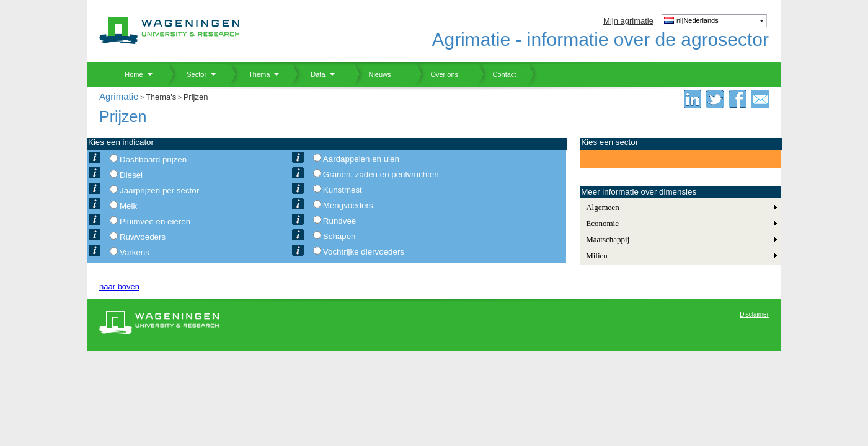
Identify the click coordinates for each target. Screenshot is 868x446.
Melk (128, 206)
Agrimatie (119, 96)
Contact (497, 74)
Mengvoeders (348, 205)
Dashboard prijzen (153, 160)
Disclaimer (754, 314)
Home (129, 74)
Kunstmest (343, 190)
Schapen (339, 236)
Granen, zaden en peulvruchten (381, 174)
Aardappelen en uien (361, 159)
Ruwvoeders (143, 237)
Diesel (131, 175)
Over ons (437, 74)
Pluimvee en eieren (155, 221)
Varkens (135, 252)
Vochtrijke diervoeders (364, 252)
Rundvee (339, 221)
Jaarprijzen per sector (159, 190)
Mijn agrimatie (628, 21)
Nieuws (372, 74)
